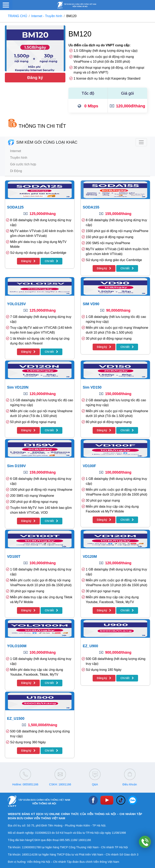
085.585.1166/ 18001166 (75, 840)
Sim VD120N (18, 387)
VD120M (90, 557)
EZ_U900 (90, 646)
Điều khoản (130, 784)
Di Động (16, 171)
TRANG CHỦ (18, 16)
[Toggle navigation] (141, 142)
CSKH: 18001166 (60, 784)
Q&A (95, 784)
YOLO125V (16, 304)
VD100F (89, 466)
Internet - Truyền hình (47, 16)
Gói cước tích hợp (23, 164)
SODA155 (91, 207)
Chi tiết (51, 261)
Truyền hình (19, 158)
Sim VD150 (92, 387)
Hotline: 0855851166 (25, 784)
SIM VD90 (91, 304)
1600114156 (30, 855)
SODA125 (15, 207)
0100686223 (43, 833)
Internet (16, 151)
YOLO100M (17, 646)
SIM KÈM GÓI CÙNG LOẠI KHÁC (43, 142)
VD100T (14, 557)
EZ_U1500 (16, 719)
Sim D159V (16, 466)
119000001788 (31, 847)
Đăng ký (35, 78)
